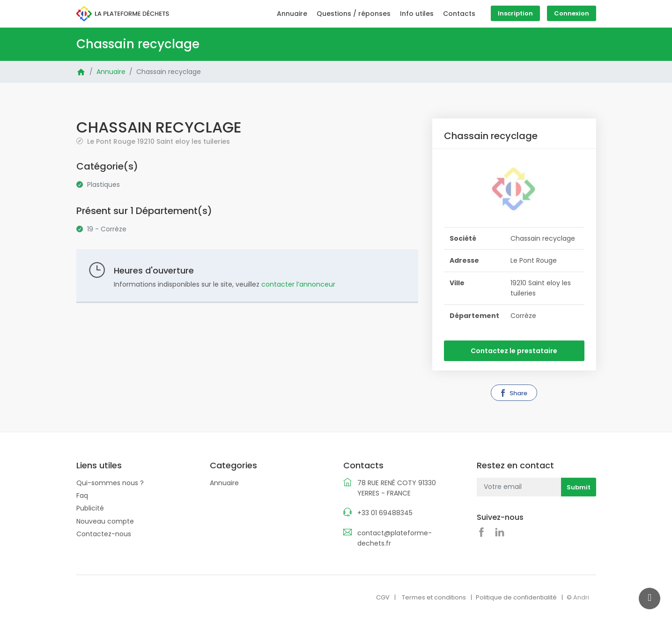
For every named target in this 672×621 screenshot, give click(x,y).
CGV (383, 597)
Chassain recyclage (169, 72)
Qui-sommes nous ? (110, 483)
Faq (82, 495)
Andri (581, 597)
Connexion (572, 13)
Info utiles (417, 14)
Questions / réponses (354, 14)
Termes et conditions (434, 597)
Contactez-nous (104, 534)
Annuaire (292, 14)
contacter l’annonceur (298, 284)
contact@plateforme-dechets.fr (395, 538)
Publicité (90, 508)
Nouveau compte (105, 521)
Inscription (515, 13)
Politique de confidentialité (516, 597)
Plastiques (103, 185)
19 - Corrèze (107, 229)
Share (513, 393)
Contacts (459, 14)
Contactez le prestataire (514, 351)
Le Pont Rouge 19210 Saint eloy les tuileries (158, 141)
